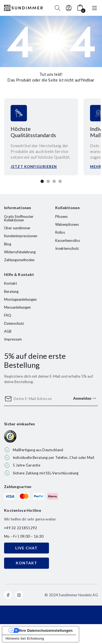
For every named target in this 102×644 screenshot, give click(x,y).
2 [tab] (48, 181)
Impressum (13, 339)
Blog (8, 244)
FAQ (8, 315)
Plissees (61, 216)
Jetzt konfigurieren (34, 167)
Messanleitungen (17, 307)
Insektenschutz (67, 248)
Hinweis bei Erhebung (25, 638)
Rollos (60, 232)
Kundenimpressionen (21, 236)
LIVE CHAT (26, 548)
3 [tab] (54, 181)
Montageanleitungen (20, 299)
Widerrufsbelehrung (20, 252)
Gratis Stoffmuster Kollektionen (19, 218)
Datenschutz (14, 323)
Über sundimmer (17, 228)
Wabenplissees (67, 224)
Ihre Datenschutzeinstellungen (46, 631)
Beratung (11, 291)
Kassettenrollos (68, 240)
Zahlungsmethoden (19, 260)
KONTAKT (27, 563)
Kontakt (10, 283)
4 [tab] (60, 181)
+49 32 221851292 (21, 528)
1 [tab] (42, 181)
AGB (8, 331)
